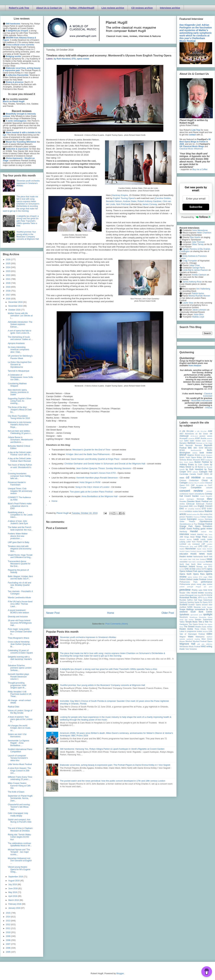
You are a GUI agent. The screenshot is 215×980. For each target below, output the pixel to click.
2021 (8, 279)
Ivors (210, 534)
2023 (8, 271)
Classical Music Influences (191, 149)
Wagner (183, 637)
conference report (187, 494)
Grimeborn (207, 526)
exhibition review (191, 511)
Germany (208, 519)
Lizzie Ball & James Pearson (195, 270)
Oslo (210, 577)
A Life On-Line (186, 431)
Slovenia (197, 607)
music (204, 551)
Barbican (191, 443)
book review (206, 453)
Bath (181, 445)
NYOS (182, 569)
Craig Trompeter (190, 261)
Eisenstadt (184, 506)
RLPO (204, 595)
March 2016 (14, 900)
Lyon (210, 546)
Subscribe (196, 207)
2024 (8, 267)
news (209, 559)
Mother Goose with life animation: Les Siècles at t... (20, 316)
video (209, 634)
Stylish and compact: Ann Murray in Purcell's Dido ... (20, 822)
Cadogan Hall (206, 472)
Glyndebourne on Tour (188, 524)
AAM (210, 431)
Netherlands (198, 557)
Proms (195, 590)
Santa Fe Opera (201, 602)
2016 (8, 299)
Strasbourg (193, 617)
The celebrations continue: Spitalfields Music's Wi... (20, 844)
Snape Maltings (187, 609)
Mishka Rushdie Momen (199, 296)
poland (182, 587)
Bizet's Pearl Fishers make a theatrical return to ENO (20, 506)
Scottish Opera (194, 605)
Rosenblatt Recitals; (188, 598)
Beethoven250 (196, 450)
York (187, 649)
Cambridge (184, 474)
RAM (205, 590)
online (198, 569)
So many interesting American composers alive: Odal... (18, 350)
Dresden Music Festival (198, 501)
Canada (193, 474)
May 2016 (13, 892)
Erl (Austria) (190, 509)
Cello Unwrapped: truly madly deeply (18, 814)
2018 (8, 291)
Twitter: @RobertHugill (82, 8)
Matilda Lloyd (198, 317)
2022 (8, 275)
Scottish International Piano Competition (20, 750)
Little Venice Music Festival (20, 764)
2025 (8, 264)
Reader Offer (185, 593)
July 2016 (13, 885)
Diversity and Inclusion (18, 617)
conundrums (199, 494)
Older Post (168, 613)
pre (205, 587)
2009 (8, 936)
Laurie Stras (188, 303)
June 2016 (13, 889)
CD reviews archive (142, 8)
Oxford (182, 579)
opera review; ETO (195, 577)
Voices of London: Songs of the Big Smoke (20, 712)
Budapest (209, 460)
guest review (206, 529)
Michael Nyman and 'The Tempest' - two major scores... (19, 852)
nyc (205, 567)
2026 (8, 260)
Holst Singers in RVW (90, 482)
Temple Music (191, 622)
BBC (190, 448)
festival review (192, 514)
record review (197, 593)
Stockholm (184, 617)
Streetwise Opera (205, 617)
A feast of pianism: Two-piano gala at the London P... (20, 719)
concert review (191, 491)
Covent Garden (191, 496)
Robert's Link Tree (19, 8)
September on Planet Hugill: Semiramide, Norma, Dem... (20, 798)
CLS (188, 485)
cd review (193, 477)
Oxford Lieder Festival (196, 579)
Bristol (197, 455)
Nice (190, 562)
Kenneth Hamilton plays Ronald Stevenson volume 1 (18, 677)
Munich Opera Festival (188, 551)
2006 (8, 948)
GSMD (182, 529)
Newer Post (53, 613)
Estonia (198, 509)
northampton (208, 564)
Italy (206, 534)
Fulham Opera (206, 517)
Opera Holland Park (188, 571)
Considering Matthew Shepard (17, 385)
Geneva (201, 519)
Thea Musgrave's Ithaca (18, 638)
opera (210, 569)
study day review (186, 620)
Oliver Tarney (198, 244)
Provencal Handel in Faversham (17, 484)
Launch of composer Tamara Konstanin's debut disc (18, 758)
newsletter (184, 562)
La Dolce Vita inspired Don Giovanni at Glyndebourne (20, 365)
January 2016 (15, 908)
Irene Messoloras (200, 230)
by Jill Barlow (198, 467)
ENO (182, 509)
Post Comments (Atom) (117, 624)
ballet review (195, 441)
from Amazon (195, 366)
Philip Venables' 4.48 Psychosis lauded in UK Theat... (20, 694)
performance (207, 582)
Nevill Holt (208, 557)
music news (197, 554)
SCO (210, 602)
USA (210, 631)
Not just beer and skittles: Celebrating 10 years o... (20, 432)
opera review (83, 59)
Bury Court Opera (186, 462)
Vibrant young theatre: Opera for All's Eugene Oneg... (19, 869)
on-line (192, 569)
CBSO (206, 474)
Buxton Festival (202, 462)
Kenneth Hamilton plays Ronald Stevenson (97, 478)
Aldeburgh (184, 436)
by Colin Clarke (202, 465)
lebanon (182, 539)
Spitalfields (184, 615)
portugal (190, 587)
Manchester (191, 549)
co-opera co (201, 485)
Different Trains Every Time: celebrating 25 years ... (20, 778)
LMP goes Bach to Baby (19, 542)
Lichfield (183, 544)
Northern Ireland (187, 567)
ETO (74, 59)
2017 (8, 295)
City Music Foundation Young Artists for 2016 (19, 417)
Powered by (196, 217)
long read (193, 546)
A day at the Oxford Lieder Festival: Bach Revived (19, 460)
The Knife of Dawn (16, 792)
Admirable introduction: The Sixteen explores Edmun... (20, 324)
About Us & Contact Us (49, 8)
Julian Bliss (198, 314)
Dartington (190, 499)
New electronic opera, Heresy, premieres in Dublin (18, 392)
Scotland (183, 605)
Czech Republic (206, 496)
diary (210, 499)
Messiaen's (91, 450)
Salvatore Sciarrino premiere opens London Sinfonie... (20, 668)
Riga (199, 595)
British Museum (206, 455)
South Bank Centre (201, 612)
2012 (8, 925)
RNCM (209, 595)
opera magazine (205, 571)
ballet (186, 441)
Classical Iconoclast (208, 395)
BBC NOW (198, 448)
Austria (203, 438)
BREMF (183, 455)
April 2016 (13, 896)
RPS (200, 598)
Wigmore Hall (187, 644)
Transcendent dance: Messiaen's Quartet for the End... (19, 564)
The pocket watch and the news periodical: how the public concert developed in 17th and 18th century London (112, 781)
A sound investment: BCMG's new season (18, 611)
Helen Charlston (204, 233)
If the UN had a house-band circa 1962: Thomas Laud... (20, 604)
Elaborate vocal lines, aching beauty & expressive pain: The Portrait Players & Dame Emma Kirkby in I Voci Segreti (115, 765)
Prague (198, 587)
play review (207, 584)
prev (211, 587)
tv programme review (193, 631)
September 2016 (16, 877)
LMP (203, 544)
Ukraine (205, 631)
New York (192, 559)
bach (181, 441)
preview (185, 590)
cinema (191, 483)
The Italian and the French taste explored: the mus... (20, 528)
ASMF (197, 438)
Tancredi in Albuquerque (19, 371)
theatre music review (204, 627)
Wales (191, 637)
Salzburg (183, 602)
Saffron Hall (192, 600)
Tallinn (182, 622)
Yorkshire (193, 649)
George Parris (199, 268)
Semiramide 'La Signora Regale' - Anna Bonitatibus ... (18, 743)
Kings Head (189, 537)
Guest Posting (193, 529)
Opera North (185, 574)
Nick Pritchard (123, 204)
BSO (203, 460)
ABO (181, 434)
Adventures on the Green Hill (198, 434)
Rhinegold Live (191, 595)
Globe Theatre (187, 521)
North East (184, 564)
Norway (200, 567)
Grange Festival (205, 524)
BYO (189, 472)
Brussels (197, 460)
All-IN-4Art (194, 436)
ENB (195, 506)
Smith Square (207, 607)
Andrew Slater (130, 201)
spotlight (208, 614)
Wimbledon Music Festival (190, 646)
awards (210, 438)
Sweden (198, 619)
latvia (210, 537)
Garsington (192, 519)
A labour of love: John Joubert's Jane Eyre (18, 522)
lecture (189, 539)
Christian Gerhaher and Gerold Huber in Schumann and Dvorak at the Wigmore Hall (105, 464)
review (182, 595)
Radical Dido (13, 707)
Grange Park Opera (190, 526)
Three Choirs (200, 629)
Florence (197, 517)
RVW (210, 598)
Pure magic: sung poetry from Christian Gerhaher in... (20, 632)
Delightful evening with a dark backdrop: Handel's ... (20, 659)
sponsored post (196, 615)
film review (204, 514)
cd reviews (207, 478)
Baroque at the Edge (204, 443)
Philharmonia (185, 584)
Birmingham (185, 453)
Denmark (200, 499)
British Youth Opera (188, 457)
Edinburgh (190, 504)
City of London (199, 483)
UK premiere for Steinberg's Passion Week (20, 357)
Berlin (210, 450)
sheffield (183, 607)
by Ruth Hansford (62, 59)
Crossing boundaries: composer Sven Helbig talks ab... (19, 476)
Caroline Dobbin (163, 198)
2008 (8, 940)
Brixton (190, 460)
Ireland (193, 534)
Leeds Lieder (206, 539)
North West (196, 564)
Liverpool (196, 544)
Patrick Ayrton (198, 293)
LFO (211, 542)
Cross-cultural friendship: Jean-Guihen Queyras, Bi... (19, 644)
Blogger (120, 973)
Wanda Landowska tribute (19, 598)
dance (182, 499)
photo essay (196, 584)
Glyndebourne (206, 521)
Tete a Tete (203, 622)
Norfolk (209, 562)
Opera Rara (199, 574)
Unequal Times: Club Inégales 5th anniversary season (20, 491)
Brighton (191, 455)
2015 (8, 913)
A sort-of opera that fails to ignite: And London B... (19, 332)
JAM (181, 537)
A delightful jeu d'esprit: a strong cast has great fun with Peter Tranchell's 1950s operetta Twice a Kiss (108, 669)
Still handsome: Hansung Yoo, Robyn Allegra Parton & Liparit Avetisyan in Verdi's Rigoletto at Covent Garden (112, 749)
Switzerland (207, 619)
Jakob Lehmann (199, 310)
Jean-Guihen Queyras (104, 468)
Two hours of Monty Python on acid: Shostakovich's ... (20, 467)
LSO (205, 546)
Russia (205, 598)
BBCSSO (208, 448)
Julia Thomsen (198, 242)
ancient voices (206, 436)
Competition (196, 488)
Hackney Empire (120, 195)
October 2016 (15, 310)
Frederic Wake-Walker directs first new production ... (18, 536)
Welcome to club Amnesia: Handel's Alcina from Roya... (20, 425)
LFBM (206, 542)
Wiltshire (209, 644)
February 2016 (15, 904)
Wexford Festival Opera (202, 641)
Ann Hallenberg (203, 289)
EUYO (182, 511)
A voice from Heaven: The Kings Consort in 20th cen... (19, 771)
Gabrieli (183, 519)
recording (208, 593)
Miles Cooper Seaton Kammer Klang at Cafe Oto (19, 786)
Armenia (191, 438)
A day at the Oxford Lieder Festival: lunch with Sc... (20, 454)
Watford (209, 637)
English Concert (205, 506)
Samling (191, 602)
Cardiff (200, 474)
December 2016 (16, 302)
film (198, 514)
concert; (209, 491)
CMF (193, 485)
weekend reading (193, 639)
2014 (8, 917)
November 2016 (16, 306)
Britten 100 (201, 457)
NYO (210, 567)
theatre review (186, 629)
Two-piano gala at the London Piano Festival (91, 492)
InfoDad (209, 408)
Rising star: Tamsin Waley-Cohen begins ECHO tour (20, 837)
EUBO (210, 509)
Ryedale (183, 600)
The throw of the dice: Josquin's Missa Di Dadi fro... (20, 410)
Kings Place (201, 537)
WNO (203, 646)
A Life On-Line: (201, 431)
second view (207, 605)
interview (184, 534)
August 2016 (14, 881)
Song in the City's (92, 487)
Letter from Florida (194, 542)
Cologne (183, 488)
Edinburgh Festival (204, 504)
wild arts (201, 644)
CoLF (210, 485)
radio (200, 590)
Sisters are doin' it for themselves (17, 735)
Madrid (182, 549)
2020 (8, 283)
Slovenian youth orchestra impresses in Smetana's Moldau (88, 637)
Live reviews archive (113, 8)
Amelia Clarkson (199, 275)
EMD (191, 506)
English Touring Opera (124, 198)
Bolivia (195, 453)
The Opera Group (196, 624)
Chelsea (183, 480)
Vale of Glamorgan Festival (192, 634)
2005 (8, 952)
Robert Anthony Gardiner (149, 201)
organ (205, 577)
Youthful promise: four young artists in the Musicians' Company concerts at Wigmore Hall (102, 685)
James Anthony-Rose (192, 282)
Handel (194, 531)
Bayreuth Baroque (194, 445)
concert (209, 488)
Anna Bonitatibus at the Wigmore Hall (99, 496)
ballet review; (207, 441)
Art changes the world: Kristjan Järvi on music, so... (19, 728)
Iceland (204, 532)
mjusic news (201, 549)
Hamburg (183, 531)
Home (55, 501)
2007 (8, 944)
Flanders (189, 517)
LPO (200, 546)
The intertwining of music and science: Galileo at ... (20, 338)
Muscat (199, 551)
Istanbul (200, 534)
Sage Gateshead (205, 600)
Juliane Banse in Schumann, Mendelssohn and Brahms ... (20, 440)
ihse (211, 532)
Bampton (183, 443)
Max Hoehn (195, 237)
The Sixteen (189, 627)
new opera (183, 559)
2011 (8, 928)
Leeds (196, 539)
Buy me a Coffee (200, 169)
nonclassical (201, 562)
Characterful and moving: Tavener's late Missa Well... (19, 807)
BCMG (182, 450)
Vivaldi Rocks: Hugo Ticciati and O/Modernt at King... (20, 556)
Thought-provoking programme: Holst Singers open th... (17, 685)
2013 (8, 921)
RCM (210, 590)
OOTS (204, 569)
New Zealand (201, 559)
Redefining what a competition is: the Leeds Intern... (20, 515)
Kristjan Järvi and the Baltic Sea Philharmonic (88, 454)
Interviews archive (170, 8)
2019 (8, 287)
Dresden (183, 501)
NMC (194, 562)
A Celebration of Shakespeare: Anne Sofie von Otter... (20, 377)
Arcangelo (184, 438)
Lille (189, 544)
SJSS (190, 607)
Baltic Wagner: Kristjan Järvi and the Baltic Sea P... (20, 578)
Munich (210, 549)
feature (201, 511)
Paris (195, 582)
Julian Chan (194, 265)
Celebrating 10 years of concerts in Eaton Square (20, 652)
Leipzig (182, 542)
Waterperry (200, 637)
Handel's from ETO (103, 473)
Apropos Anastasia (16, 343)
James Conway (150, 204)
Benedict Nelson (114, 201)
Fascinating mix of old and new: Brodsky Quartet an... (19, 585)
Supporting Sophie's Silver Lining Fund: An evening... (19, 401)
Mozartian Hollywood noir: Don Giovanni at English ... (20, 861)
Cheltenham (194, 480)
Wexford (189, 641)
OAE (187, 569)
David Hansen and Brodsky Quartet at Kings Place (95, 459)
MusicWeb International (202, 401)
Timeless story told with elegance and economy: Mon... (20, 549)
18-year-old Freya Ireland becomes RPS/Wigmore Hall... (20, 623)
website (182, 639)
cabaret (195, 472)
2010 (8, 932)
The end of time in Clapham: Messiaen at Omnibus (20, 829)
